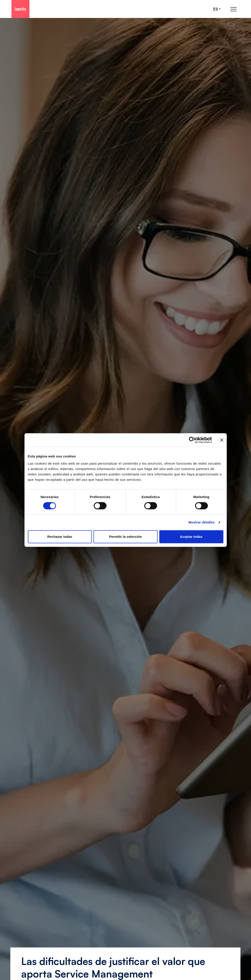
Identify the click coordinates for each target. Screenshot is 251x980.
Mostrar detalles (201, 522)
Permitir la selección (126, 537)
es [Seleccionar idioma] (216, 9)
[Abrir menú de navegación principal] (233, 9)
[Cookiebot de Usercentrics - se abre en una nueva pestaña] (192, 440)
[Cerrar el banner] (222, 440)
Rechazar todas (60, 537)
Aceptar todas (191, 537)
